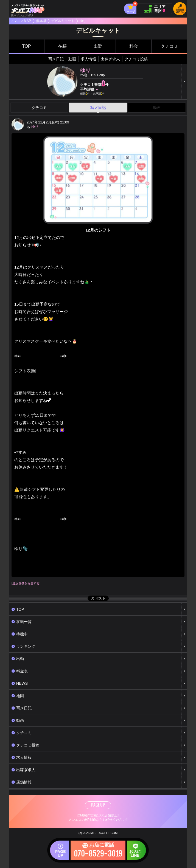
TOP (26, 46)
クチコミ (169, 46)
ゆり (35, 127)
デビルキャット (63, 21)
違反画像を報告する (26, 583)
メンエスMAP (21, 21)
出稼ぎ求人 (110, 59)
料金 (134, 46)
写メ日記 (56, 59)
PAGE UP (98, 805)
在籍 (62, 46)
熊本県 (41, 21)
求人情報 (88, 59)
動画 (72, 59)
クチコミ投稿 (136, 59)
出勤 (98, 46)
